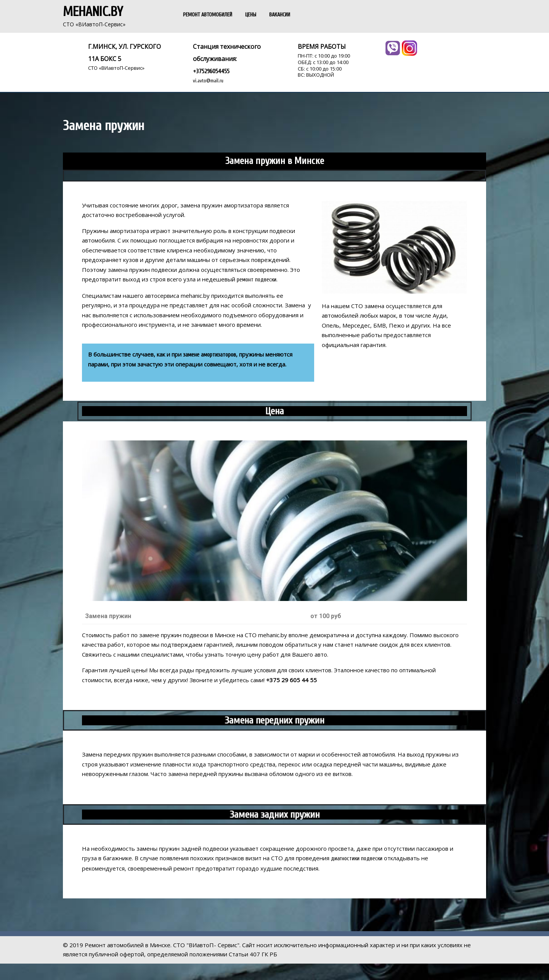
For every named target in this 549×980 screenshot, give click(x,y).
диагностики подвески (357, 859)
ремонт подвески (257, 280)
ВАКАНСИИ (280, 15)
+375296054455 (211, 71)
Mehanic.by (93, 12)
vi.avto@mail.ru (208, 81)
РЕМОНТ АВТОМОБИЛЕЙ (208, 15)
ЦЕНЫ (251, 15)
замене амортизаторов (209, 355)
